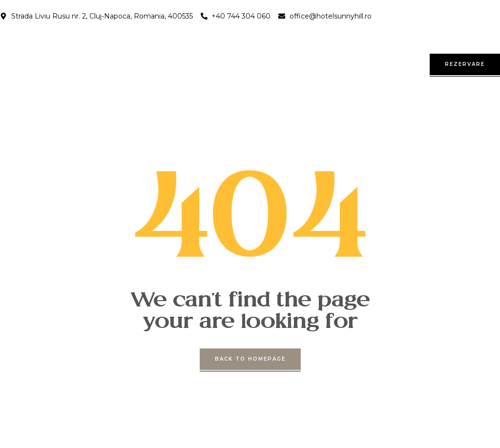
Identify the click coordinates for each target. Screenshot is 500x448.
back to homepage (250, 359)
